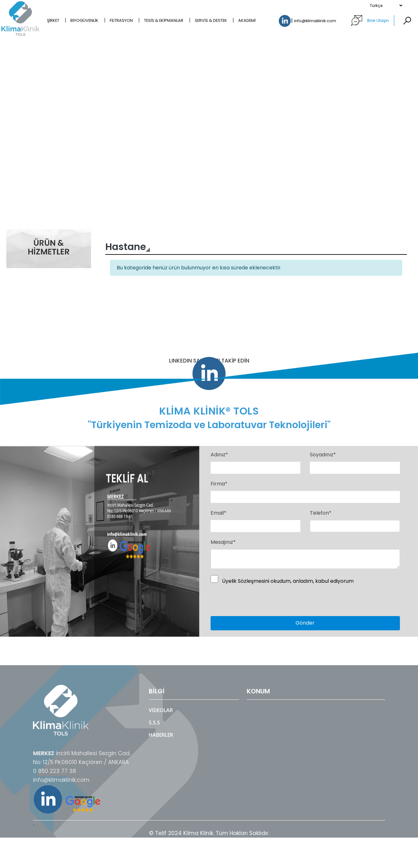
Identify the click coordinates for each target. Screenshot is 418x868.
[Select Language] (386, 6)
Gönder (305, 623)
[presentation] (248, 601)
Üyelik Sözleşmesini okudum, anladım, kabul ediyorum (288, 581)
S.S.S (154, 723)
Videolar (161, 710)
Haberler (161, 735)
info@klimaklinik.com (315, 21)
